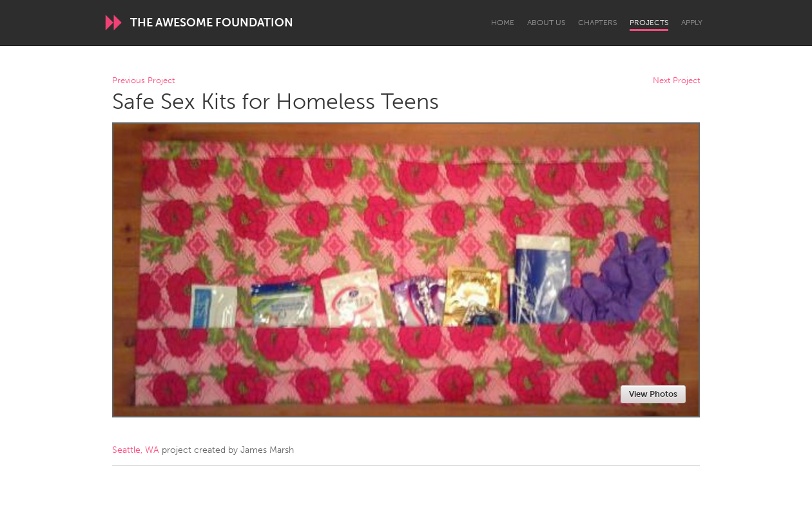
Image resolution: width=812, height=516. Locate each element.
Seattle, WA (136, 450)
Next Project (676, 81)
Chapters (597, 23)
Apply (692, 23)
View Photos (653, 394)
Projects (649, 23)
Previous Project (143, 81)
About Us (546, 23)
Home (503, 23)
